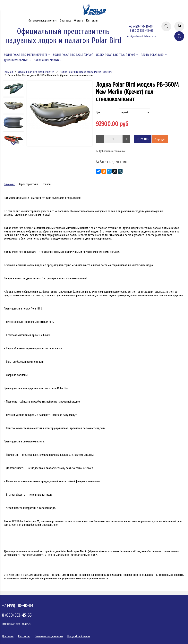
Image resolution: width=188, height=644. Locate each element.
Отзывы (46, 184)
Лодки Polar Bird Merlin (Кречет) (36, 72)
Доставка (65, 21)
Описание (9, 184)
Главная (8, 72)
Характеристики (28, 184)
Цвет (99, 112)
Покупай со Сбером (79, 636)
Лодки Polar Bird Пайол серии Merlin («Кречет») (87, 72)
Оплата (79, 21)
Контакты (92, 21)
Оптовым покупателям (43, 21)
